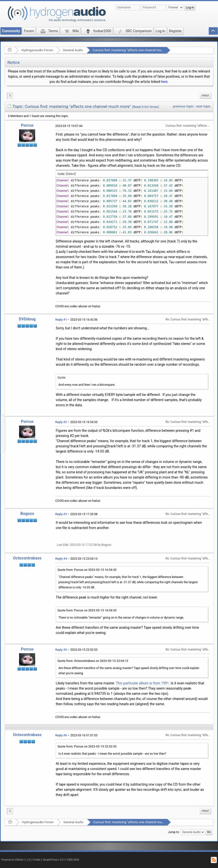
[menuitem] (205, 96)
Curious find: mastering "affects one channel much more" (133, 50)
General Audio (73, 50)
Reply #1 (61, 320)
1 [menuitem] (10, 96)
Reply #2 (61, 422)
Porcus (27, 125)
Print (205, 96)
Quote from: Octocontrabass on (93, 661)
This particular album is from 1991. (143, 683)
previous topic (183, 106)
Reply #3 (61, 514)
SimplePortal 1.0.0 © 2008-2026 (61, 860)
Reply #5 (61, 650)
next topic (203, 106)
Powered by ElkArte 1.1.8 (16, 860)
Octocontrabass (27, 558)
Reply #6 (61, 735)
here (164, 82)
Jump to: (174, 832)
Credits (37, 860)
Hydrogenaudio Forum (37, 50)
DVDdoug (27, 319)
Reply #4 (61, 559)
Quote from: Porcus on (87, 570)
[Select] (71, 174)
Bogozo (27, 514)
